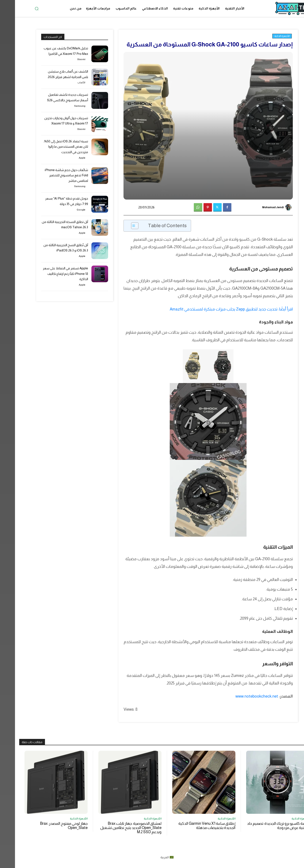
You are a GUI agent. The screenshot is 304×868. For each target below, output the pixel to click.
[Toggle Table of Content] (118, 226)
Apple (67, 156)
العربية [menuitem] (150, 857)
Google (66, 204)
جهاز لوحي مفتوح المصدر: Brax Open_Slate (49, 826)
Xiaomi (67, 59)
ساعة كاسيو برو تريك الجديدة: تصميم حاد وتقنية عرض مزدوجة (263, 826)
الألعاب (67, 82)
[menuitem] (152, 857)
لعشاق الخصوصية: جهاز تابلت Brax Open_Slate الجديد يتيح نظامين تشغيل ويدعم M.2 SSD (116, 828)
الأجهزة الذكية (267, 36)
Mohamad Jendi (258, 207)
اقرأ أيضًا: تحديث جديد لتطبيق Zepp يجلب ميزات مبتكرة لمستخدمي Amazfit (216, 309)
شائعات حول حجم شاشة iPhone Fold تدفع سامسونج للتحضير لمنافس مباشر (50, 172)
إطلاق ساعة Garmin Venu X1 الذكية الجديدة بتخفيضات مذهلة (192, 826)
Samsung (65, 106)
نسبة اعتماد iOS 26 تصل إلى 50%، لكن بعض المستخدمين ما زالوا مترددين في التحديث (50, 147)
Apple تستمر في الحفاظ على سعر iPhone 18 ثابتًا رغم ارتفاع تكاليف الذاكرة (53, 268)
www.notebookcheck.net (242, 696)
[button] (22, 8)
